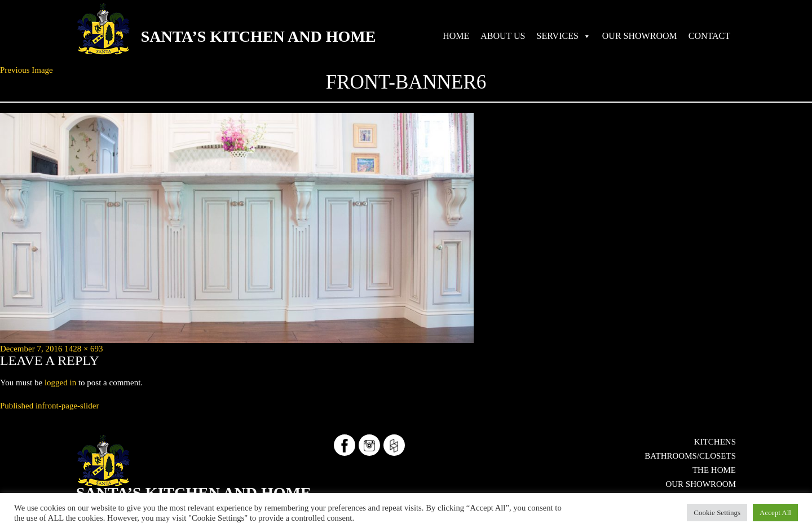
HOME (456, 36)
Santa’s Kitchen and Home (259, 36)
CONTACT (709, 36)
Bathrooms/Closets (690, 456)
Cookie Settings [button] (717, 513)
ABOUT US (503, 36)
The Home (714, 470)
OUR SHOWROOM (640, 36)
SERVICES (558, 36)
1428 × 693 (83, 349)
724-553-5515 (171, 483)
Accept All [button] (775, 513)
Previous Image (27, 70)
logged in (60, 382)
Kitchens (715, 442)
